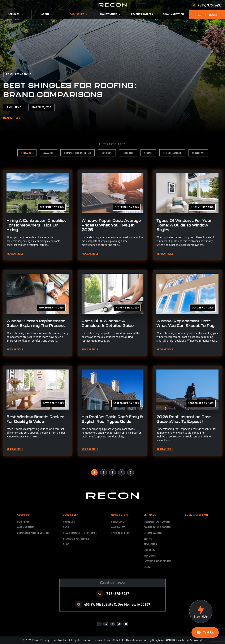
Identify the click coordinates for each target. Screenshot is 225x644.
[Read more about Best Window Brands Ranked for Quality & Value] (38, 411)
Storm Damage (153, 533)
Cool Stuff (71, 515)
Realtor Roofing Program (80, 533)
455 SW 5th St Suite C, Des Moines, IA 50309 (117, 604)
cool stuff (77, 14)
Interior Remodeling (158, 561)
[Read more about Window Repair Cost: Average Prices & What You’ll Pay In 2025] (113, 215)
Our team (23, 522)
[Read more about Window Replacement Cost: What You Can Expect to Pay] (187, 313)
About (45, 14)
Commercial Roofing (157, 527)
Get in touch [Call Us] (207, 15)
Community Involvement (33, 533)
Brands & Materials (76, 539)
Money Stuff (120, 515)
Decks (147, 567)
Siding (148, 539)
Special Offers (121, 533)
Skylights (150, 544)
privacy (197, 640)
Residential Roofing (157, 522)
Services (14, 14)
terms (186, 640)
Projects (69, 522)
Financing (118, 522)
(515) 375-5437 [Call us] (207, 5)
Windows (150, 556)
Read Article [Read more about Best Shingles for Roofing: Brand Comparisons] (12, 118)
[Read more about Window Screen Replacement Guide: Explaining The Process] (38, 313)
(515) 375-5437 (117, 594)
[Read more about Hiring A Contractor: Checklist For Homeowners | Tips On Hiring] (38, 215)
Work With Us (26, 527)
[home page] (113, 5)
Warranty (118, 527)
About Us (23, 515)
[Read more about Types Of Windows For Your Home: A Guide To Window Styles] (187, 215)
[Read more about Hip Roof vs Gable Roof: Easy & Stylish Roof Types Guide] (113, 411)
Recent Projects (142, 14)
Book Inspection (173, 14)
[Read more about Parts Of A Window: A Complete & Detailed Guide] (113, 313)
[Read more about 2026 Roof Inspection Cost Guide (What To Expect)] (187, 411)
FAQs (66, 527)
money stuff (108, 14)
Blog (66, 544)
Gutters (149, 550)
